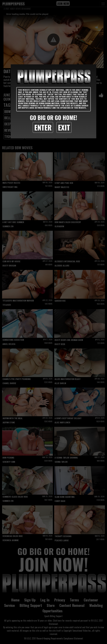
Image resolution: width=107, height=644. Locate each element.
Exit (64, 127)
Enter (43, 127)
